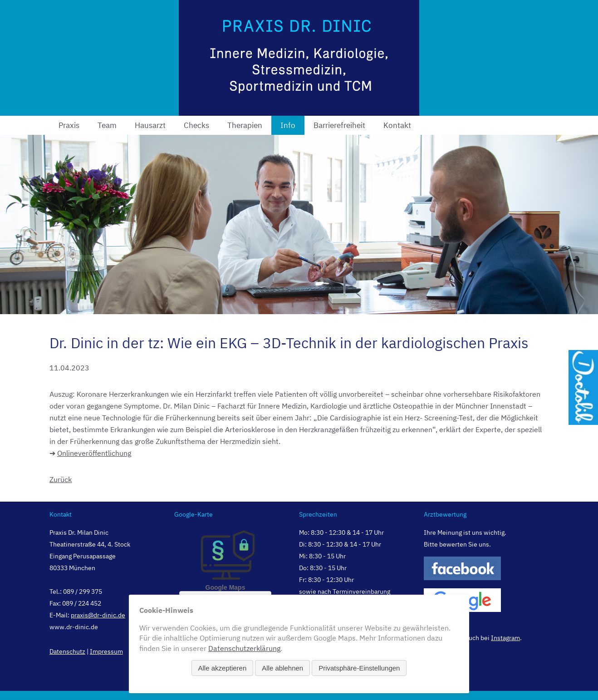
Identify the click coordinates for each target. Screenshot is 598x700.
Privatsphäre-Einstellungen (359, 668)
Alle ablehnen (282, 668)
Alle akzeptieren (223, 668)
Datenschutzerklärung (244, 648)
